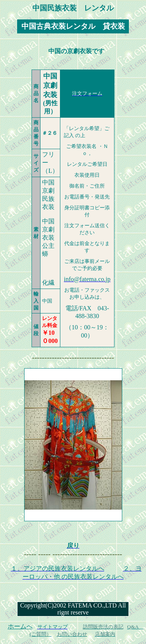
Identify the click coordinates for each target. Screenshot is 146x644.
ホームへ (20, 626)
